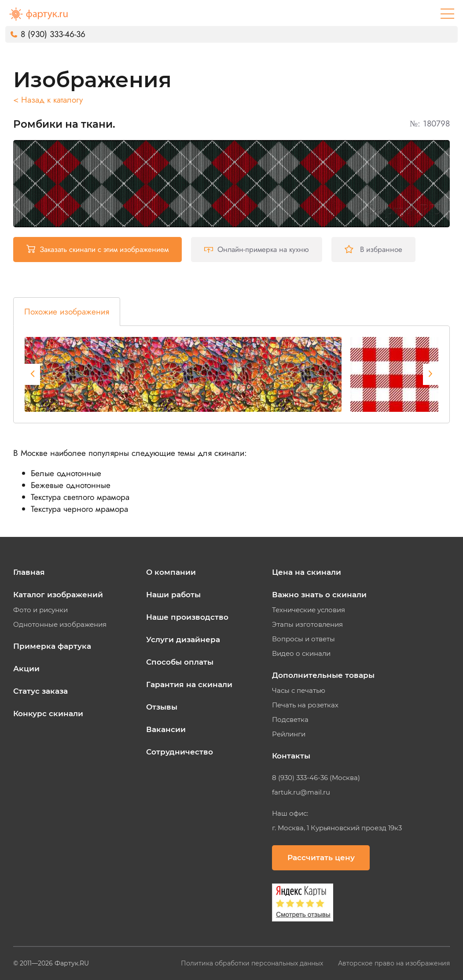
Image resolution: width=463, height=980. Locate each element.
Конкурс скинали (48, 714)
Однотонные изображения (60, 625)
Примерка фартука (52, 646)
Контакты (291, 756)
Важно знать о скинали (319, 595)
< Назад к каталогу (48, 100)
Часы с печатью (299, 691)
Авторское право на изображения (394, 963)
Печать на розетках (305, 705)
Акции (26, 669)
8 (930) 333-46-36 (53, 34)
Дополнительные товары (323, 675)
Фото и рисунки (40, 610)
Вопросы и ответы (303, 639)
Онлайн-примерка (257, 249)
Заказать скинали (97, 249)
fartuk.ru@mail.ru (301, 792)
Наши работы (173, 595)
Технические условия (309, 610)
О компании (171, 572)
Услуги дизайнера (183, 640)
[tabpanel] (183, 374)
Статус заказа (40, 691)
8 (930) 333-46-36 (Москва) (316, 778)
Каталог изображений (58, 595)
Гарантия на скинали (189, 684)
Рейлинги (289, 734)
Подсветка (290, 720)
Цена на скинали (307, 572)
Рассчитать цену (321, 858)
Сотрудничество (180, 752)
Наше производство (187, 617)
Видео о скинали (301, 654)
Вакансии (166, 729)
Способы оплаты (180, 662)
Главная (29, 572)
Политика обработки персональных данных (253, 963)
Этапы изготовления (307, 625)
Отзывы (162, 707)
